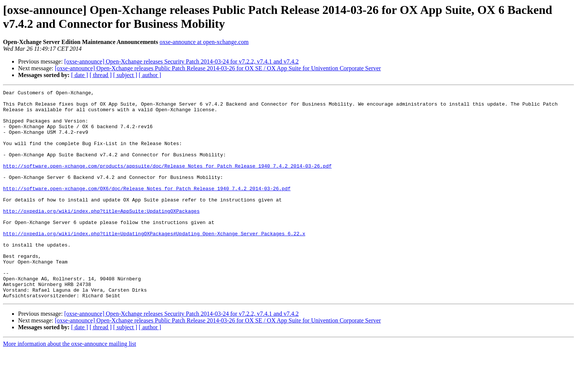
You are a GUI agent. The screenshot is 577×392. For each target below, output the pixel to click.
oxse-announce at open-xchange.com (204, 42)
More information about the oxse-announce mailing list (70, 385)
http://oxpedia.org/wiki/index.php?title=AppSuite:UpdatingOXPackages (101, 236)
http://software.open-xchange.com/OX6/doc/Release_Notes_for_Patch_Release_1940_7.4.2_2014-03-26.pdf (147, 209)
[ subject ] (125, 75)
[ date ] (80, 75)
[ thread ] (101, 75)
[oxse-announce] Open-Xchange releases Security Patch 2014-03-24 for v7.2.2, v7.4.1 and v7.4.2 (181, 61)
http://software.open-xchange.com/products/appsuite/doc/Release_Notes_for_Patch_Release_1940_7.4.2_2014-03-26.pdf (167, 182)
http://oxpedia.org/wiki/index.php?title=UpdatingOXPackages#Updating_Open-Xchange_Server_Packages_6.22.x (154, 263)
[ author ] (150, 75)
